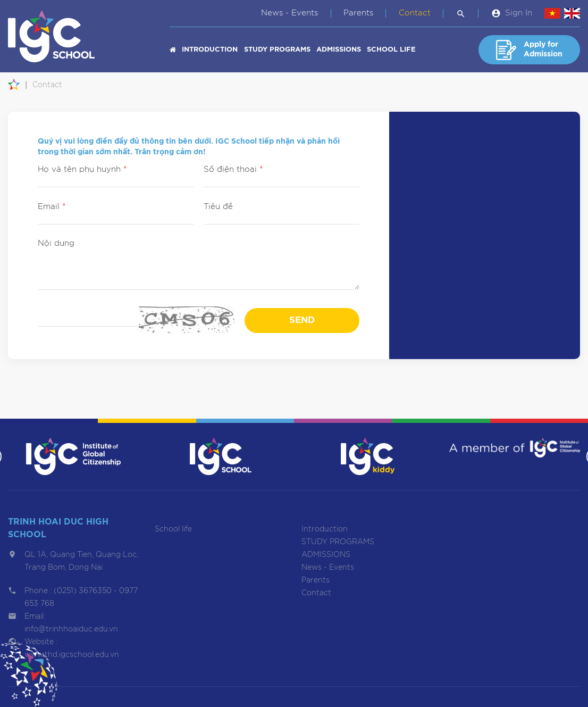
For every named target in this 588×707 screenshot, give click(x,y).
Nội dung (56, 243)
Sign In (519, 13)
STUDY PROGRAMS (277, 50)
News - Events (289, 13)
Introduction (210, 50)
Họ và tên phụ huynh (82, 169)
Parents (358, 13)
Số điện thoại (233, 169)
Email (52, 207)
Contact (415, 13)
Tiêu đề (218, 207)
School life (391, 50)
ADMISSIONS (339, 50)
